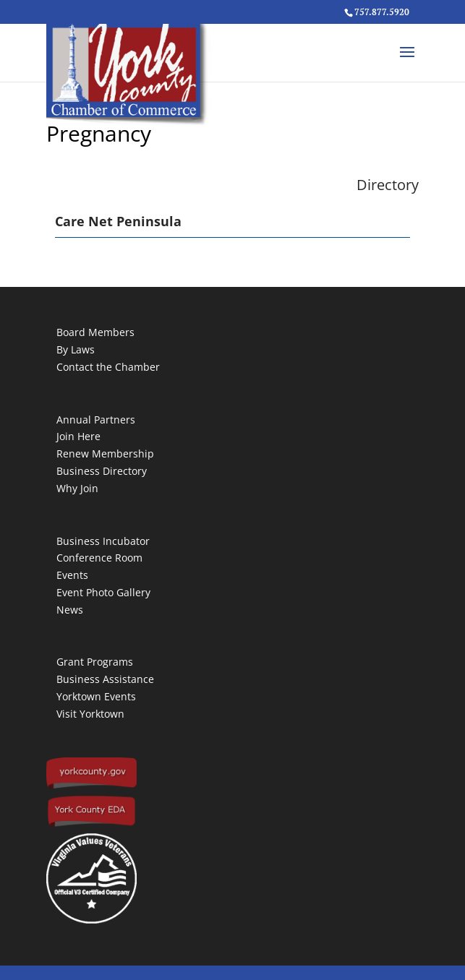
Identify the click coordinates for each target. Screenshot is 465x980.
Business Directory (102, 471)
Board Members (95, 332)
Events (72, 575)
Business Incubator (103, 541)
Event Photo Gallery (103, 592)
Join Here (78, 436)
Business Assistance (105, 679)
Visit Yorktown (90, 714)
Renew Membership (105, 454)
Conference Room (99, 558)
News (70, 610)
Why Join (77, 488)
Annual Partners (96, 420)
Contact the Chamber (108, 367)
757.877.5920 (382, 12)
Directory (388, 185)
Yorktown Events (96, 696)
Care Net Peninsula (118, 221)
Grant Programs (95, 662)
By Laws (76, 349)
